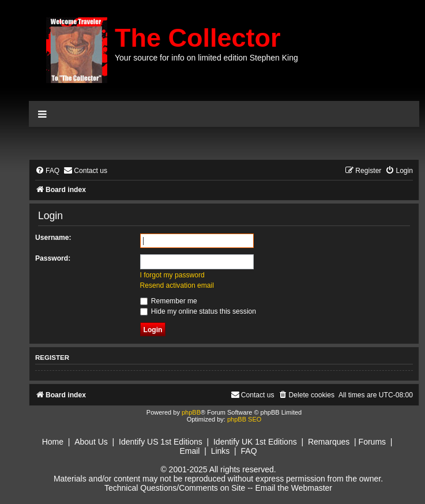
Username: (53, 238)
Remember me (169, 301)
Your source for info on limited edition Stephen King (206, 58)
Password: (53, 258)
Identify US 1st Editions (161, 442)
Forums (372, 442)
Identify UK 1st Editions (255, 442)
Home (53, 442)
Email (189, 451)
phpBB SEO (244, 419)
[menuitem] (47, 171)
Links (221, 451)
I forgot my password (172, 275)
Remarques (329, 442)
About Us (91, 442)
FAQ (249, 451)
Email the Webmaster (294, 488)
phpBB (191, 412)
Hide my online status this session (198, 311)
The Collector (198, 38)
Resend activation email (177, 285)
